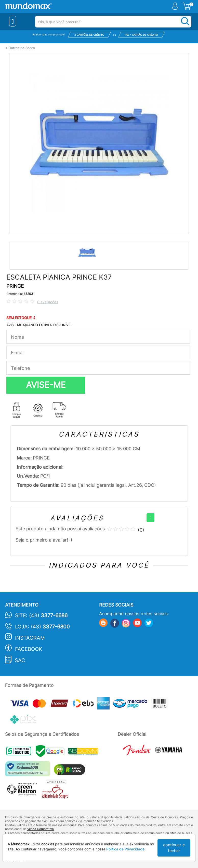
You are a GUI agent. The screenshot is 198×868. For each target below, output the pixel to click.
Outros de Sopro (22, 48)
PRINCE (15, 286)
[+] (150, 518)
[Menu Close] (13, 21)
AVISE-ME (46, 385)
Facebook (29, 649)
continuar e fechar (174, 848)
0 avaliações (48, 302)
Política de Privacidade (125, 849)
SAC (20, 660)
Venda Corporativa (41, 829)
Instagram (30, 638)
